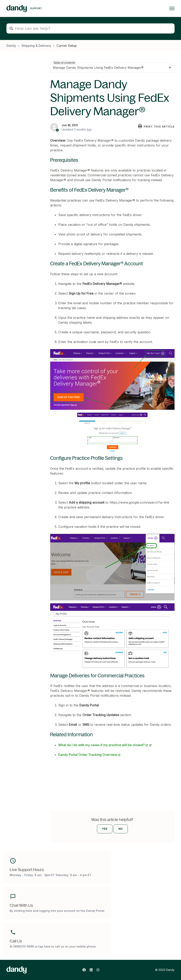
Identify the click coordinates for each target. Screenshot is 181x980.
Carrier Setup (67, 46)
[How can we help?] (90, 28)
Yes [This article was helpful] (105, 829)
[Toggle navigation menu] (172, 8)
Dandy (11, 46)
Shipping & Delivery (36, 46)
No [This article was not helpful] (121, 829)
